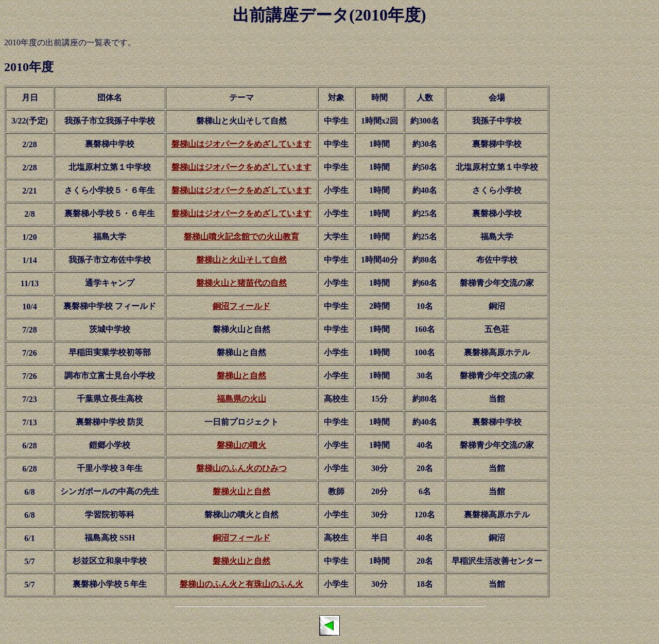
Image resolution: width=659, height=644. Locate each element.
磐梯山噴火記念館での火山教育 (241, 237)
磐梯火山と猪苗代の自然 (241, 283)
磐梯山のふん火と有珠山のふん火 (241, 584)
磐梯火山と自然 (241, 491)
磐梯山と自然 (241, 376)
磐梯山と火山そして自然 (241, 260)
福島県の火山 (241, 399)
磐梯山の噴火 (241, 445)
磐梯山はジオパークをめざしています (241, 144)
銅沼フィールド (241, 306)
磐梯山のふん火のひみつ (241, 468)
